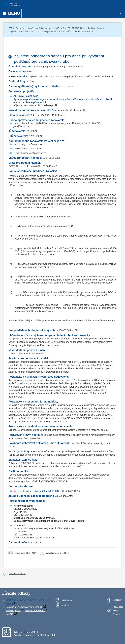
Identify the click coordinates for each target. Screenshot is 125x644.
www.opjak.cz (13, 610)
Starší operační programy (40, 28)
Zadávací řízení (95, 28)
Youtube (65, 605)
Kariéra (10, 614)
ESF (10, 28)
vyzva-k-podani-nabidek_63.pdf (33, 491)
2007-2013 (59, 28)
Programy (20, 28)
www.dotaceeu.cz (33, 607)
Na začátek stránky (18, 574)
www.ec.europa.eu (35, 610)
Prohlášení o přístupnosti (118, 603)
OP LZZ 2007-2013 (76, 28)
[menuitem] (111, 14)
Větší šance (67, 600)
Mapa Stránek (116, 612)
